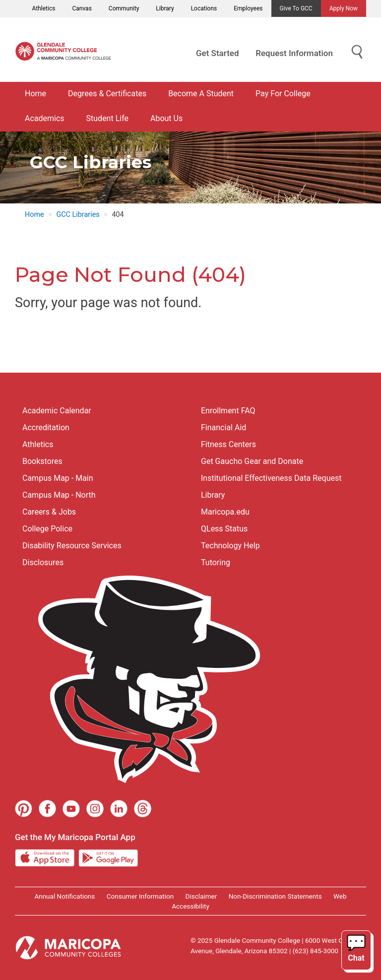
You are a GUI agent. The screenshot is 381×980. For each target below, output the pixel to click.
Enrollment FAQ (228, 411)
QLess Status (224, 529)
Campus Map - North (59, 495)
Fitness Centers (228, 444)
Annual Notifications (64, 896)
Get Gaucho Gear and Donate (252, 461)
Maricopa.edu (225, 512)
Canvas (82, 8)
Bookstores (42, 461)
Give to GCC (296, 8)
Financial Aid (223, 427)
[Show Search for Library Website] (357, 52)
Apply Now (344, 8)
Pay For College (283, 94)
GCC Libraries (78, 215)
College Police (47, 529)
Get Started (217, 53)
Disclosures (43, 562)
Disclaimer (201, 896)
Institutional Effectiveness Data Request (271, 478)
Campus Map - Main (58, 478)
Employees (248, 8)
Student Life (107, 118)
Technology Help (230, 546)
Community (124, 8)
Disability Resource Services (72, 546)
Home (35, 94)
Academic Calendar (57, 411)
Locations (204, 8)
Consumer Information (140, 896)
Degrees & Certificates (107, 94)
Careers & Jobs (49, 512)
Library (165, 8)
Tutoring (216, 562)
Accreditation (46, 427)
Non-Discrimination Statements (275, 896)
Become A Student (201, 94)
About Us (166, 118)
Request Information (294, 53)
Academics (45, 118)
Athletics (44, 8)
